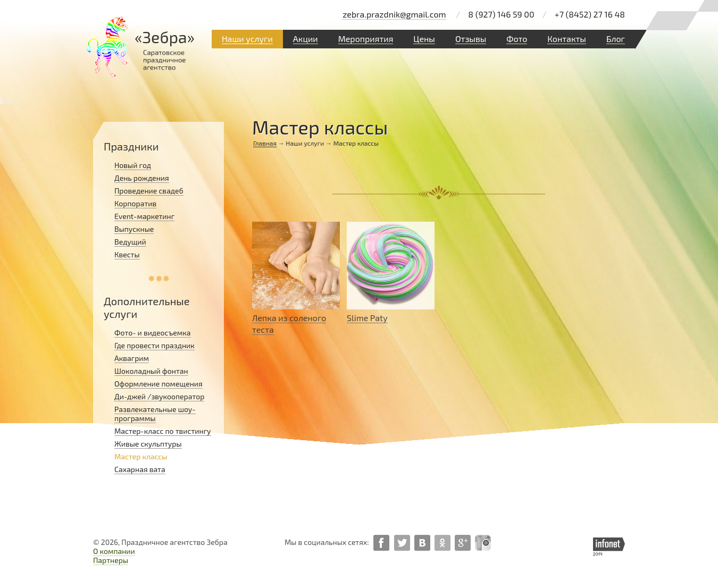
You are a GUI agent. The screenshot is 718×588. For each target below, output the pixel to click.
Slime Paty (367, 318)
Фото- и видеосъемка (153, 333)
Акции (306, 39)
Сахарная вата (140, 469)
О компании (114, 551)
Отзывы (471, 39)
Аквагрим (132, 358)
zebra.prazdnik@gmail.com (394, 14)
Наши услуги (247, 39)
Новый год (133, 165)
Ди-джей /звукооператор (159, 396)
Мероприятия (366, 39)
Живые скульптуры (148, 444)
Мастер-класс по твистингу (163, 431)
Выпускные (134, 229)
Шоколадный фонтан (151, 371)
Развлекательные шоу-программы (155, 414)
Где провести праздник (155, 345)
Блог (616, 39)
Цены (424, 39)
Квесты (127, 254)
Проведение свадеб (149, 191)
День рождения (142, 178)
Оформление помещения (158, 384)
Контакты (567, 39)
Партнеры (111, 560)
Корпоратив (135, 203)
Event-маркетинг (144, 216)
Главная (265, 143)
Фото (517, 39)
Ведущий (130, 242)
